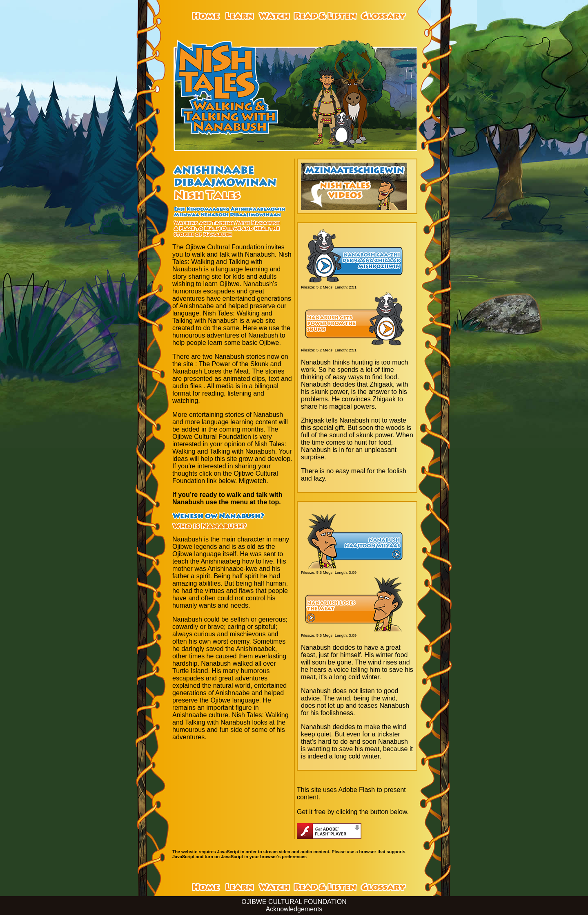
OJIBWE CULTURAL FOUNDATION (294, 902)
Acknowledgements (294, 909)
